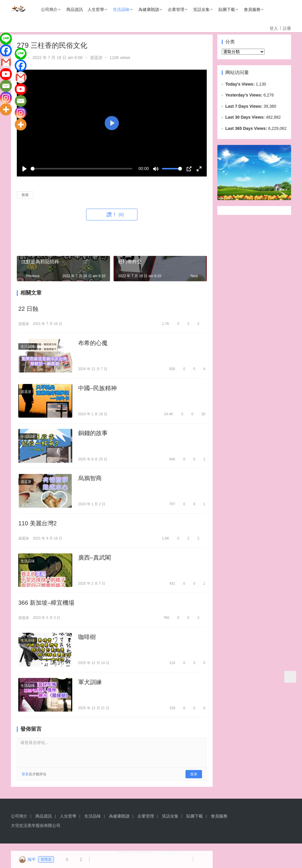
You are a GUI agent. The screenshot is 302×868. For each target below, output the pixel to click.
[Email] (6, 86)
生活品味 (121, 9)
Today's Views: (241, 84)
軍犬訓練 (90, 688)
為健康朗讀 (149, 9)
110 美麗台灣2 (37, 527)
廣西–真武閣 (95, 562)
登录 (25, 781)
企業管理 (176, 9)
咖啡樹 (87, 643)
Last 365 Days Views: (247, 128)
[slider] (82, 169)
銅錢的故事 (93, 435)
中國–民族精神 (97, 390)
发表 (194, 781)
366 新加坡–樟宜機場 (46, 608)
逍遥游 (96, 58)
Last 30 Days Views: (246, 117)
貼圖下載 (227, 9)
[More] (6, 109)
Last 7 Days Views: (244, 106)
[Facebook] (6, 50)
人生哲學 (96, 9)
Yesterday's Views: (244, 95)
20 (201, 416)
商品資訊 (75, 9)
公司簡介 (49, 9)
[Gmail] (6, 62)
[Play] (24, 169)
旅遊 (25, 195)
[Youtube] (6, 74)
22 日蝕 (28, 309)
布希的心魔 (93, 344)
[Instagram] (6, 98)
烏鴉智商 (90, 481)
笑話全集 (201, 9)
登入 (274, 28)
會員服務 (252, 9)
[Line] (6, 39)
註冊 (287, 28)
